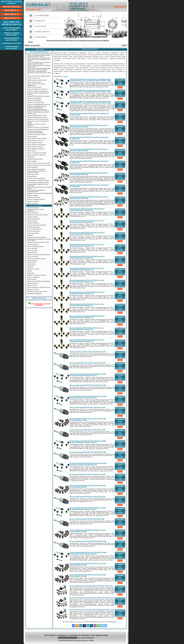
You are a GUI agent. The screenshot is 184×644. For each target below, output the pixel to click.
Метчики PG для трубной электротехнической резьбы (35, 132)
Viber (93, 635)
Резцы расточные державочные (36, 178)
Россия (66, 76)
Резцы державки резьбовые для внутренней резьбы (36, 191)
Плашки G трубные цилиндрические (38, 91)
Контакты (41, 37)
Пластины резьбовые (33, 231)
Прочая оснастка (32, 285)
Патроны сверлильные (34, 197)
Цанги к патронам (32, 204)
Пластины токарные (33, 223)
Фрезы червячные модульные (36, 149)
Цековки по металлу (33, 289)
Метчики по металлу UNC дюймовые (38, 127)
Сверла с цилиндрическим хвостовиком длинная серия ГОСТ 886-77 (39, 63)
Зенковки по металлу (33, 269)
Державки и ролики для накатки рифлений (40, 193)
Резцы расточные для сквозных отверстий (39, 165)
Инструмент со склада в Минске (11, 2)
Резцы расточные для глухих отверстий (39, 163)
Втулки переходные (33, 213)
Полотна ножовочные (33, 277)
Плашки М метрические (34, 87)
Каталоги (40, 26)
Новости (40, 21)
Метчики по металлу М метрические (38, 119)
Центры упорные (32, 221)
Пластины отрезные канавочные (37, 225)
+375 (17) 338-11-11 (78, 3)
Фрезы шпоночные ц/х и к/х (35, 140)
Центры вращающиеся (34, 219)
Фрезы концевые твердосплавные (37, 138)
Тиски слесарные (32, 250)
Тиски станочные (32, 248)
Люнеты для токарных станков (36, 259)
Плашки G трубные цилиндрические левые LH (38, 94)
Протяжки (30, 267)
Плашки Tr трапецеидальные (36, 102)
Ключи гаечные (32, 263)
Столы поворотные (33, 257)
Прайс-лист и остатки (39, 298)
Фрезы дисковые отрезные (35, 143)
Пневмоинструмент (33, 283)
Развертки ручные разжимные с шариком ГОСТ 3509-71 (39, 240)
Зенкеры (30, 271)
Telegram (105, 635)
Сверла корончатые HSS (34, 82)
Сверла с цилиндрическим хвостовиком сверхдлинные (39, 66)
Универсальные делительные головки (38, 242)
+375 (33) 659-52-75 (74, 635)
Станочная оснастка (11, 43)
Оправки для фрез (32, 217)
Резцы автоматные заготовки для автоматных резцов (37, 172)
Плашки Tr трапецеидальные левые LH (39, 104)
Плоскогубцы (31, 265)
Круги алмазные (32, 279)
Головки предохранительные (36, 246)
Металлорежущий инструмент (11, 29)
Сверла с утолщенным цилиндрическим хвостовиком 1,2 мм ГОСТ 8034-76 (39, 69)
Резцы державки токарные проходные (38, 180)
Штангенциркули (32, 261)
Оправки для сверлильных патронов (38, 215)
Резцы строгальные (33, 174)
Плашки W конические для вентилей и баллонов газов (38, 113)
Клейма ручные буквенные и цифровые (39, 281)
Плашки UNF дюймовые (34, 100)
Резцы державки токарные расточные (38, 182)
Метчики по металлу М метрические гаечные (38, 122)
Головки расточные (33, 244)
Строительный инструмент (11, 47)
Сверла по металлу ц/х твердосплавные (39, 76)
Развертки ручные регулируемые (37, 237)
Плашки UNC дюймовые (34, 98)
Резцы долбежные (32, 167)
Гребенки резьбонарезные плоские (37, 117)
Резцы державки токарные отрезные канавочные (38, 185)
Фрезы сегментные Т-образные (36, 155)
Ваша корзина (120, 7)
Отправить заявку (34, 9)
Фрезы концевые (32, 136)
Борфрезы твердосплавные (35, 159)
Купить (120, 87)
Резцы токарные (32, 161)
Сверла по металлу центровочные (37, 80)
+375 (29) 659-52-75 (78, 6)
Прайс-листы (42, 32)
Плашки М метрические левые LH (37, 89)
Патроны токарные (33, 195)
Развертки (30, 235)
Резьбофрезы (31, 157)
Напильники (31, 273)
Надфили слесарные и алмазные (37, 275)
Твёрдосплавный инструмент (11, 34)
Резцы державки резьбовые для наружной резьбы (39, 188)
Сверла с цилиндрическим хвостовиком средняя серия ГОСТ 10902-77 (39, 56)
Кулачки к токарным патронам (36, 199)
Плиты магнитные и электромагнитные (39, 287)
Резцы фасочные (32, 176)
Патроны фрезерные (33, 208)
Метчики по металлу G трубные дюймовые (36, 125)
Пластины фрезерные (33, 227)
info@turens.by (78, 8)
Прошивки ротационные (34, 293)
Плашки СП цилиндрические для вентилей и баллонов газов (37, 107)
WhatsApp (98, 635)
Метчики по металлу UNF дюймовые (38, 129)
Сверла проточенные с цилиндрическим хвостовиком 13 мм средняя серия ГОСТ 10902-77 (39, 60)
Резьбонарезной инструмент (12, 39)
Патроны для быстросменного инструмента (36, 210)
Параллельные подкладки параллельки (38, 255)
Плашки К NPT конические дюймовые (38, 96)
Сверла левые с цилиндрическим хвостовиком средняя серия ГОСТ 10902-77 (39, 73)
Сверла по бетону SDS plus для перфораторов (36, 85)
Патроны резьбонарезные (35, 206)
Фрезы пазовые (32, 151)
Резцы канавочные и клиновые (36, 169)
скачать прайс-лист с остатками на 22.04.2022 (39, 304)
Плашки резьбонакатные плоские (37, 115)
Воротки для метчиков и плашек (37, 134)
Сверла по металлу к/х (34, 78)
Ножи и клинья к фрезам (34, 229)
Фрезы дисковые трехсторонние (36, 145)
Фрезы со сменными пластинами (37, 153)
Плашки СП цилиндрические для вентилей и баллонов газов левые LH (38, 110)
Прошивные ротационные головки (37, 291)
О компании (42, 16)
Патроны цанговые (33, 201)
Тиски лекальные (32, 252)
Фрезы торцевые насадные (35, 147)
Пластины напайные (33, 233)
